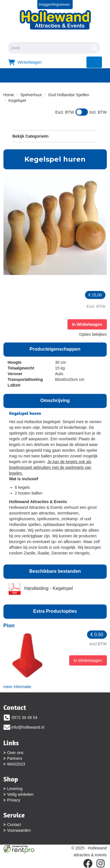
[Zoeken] (94, 48)
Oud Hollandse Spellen (69, 95)
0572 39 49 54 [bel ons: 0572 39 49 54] (25, 718)
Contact (14, 825)
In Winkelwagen (87, 324)
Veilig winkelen (20, 794)
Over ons (15, 753)
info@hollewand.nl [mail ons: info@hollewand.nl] (28, 727)
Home (9, 95)
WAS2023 (16, 764)
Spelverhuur (31, 95)
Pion (9, 626)
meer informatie (17, 687)
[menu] (94, 62)
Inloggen (45, 5)
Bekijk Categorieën (55, 136)
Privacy (14, 800)
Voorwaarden (19, 830)
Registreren (61, 5)
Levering (15, 789)
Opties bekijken (93, 334)
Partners (15, 758)
